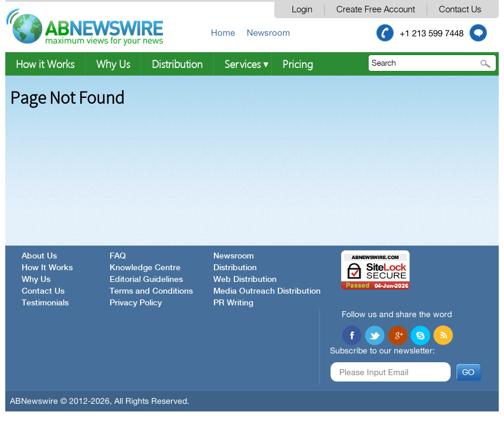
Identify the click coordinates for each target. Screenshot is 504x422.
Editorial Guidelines (146, 280)
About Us (39, 256)
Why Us (113, 64)
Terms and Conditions (151, 291)
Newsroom (268, 33)
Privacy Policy (136, 303)
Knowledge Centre (145, 268)
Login (302, 10)
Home (223, 33)
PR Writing (233, 303)
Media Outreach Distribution (267, 291)
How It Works (47, 268)
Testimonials (45, 303)
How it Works (45, 64)
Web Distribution (245, 280)
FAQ (118, 256)
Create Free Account (376, 10)
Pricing (298, 64)
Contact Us (460, 10)
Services (243, 64)
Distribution (177, 64)
